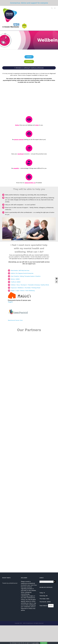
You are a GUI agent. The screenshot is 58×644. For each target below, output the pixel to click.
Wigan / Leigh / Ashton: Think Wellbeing (23, 291)
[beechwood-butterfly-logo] (18, 306)
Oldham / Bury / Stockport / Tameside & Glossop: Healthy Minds (30, 285)
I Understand (44, 643)
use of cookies (35, 643)
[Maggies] (19, 293)
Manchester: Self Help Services (20, 270)
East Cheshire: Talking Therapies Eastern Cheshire (26, 276)
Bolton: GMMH (15, 279)
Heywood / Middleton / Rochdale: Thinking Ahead (26, 288)
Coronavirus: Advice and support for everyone (29, 3)
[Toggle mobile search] (52, 8)
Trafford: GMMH (16, 282)
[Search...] (47, 582)
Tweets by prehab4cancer (10, 583)
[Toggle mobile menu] (55, 8)
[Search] (55, 582)
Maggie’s (11, 302)
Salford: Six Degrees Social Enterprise (22, 273)
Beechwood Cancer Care (15, 320)
